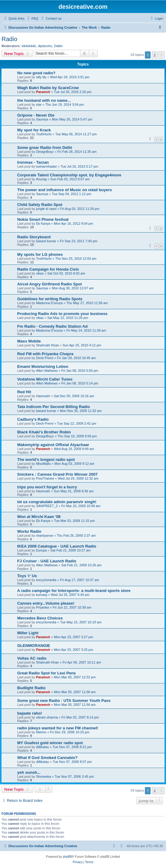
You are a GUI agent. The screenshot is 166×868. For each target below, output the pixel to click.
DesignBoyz (45, 152)
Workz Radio (29, 531)
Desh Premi (45, 358)
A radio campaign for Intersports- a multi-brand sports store (74, 591)
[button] (161, 55)
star (39, 104)
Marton (41, 732)
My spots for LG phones (40, 254)
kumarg (41, 595)
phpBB (67, 857)
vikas (40, 273)
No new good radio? (36, 73)
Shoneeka (43, 776)
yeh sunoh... (29, 772)
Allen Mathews (47, 371)
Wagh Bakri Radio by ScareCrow (48, 88)
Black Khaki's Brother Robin (44, 432)
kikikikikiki (29, 46)
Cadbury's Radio (33, 419)
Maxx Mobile (29, 341)
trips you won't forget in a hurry (47, 487)
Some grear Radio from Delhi (45, 148)
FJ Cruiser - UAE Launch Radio (47, 561)
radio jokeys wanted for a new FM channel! (58, 728)
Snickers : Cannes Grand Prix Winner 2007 (57, 474)
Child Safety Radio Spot (40, 205)
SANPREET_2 (47, 506)
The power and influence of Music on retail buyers (65, 190)
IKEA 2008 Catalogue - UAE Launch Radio (57, 546)
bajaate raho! (30, 713)
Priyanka (42, 607)
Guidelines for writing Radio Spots (50, 299)
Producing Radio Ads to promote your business (62, 314)
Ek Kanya (43, 223)
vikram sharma (47, 717)
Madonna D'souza (49, 303)
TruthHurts (44, 134)
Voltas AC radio (32, 658)
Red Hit (24, 392)
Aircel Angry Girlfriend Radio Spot (49, 284)
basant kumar (46, 241)
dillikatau (42, 747)
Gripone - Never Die (36, 115)
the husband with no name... (44, 100)
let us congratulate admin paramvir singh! (57, 502)
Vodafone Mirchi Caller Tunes (45, 379)
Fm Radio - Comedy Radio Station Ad (52, 326)
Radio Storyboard (34, 237)
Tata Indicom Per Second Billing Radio (54, 407)
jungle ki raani (46, 209)
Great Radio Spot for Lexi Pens (46, 673)
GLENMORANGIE (34, 646)
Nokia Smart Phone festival (43, 219)
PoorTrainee (45, 478)
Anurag (41, 179)
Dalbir (58, 46)
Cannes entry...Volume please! (46, 603)
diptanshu (45, 46)
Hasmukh (43, 396)
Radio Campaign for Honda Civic (48, 269)
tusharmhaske (46, 166)
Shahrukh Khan (47, 345)
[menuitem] (32, 18)
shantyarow (44, 535)
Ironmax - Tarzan (33, 162)
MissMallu (43, 464)
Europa (41, 550)
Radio (9, 39)
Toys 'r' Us (27, 576)
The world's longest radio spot (46, 460)
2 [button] (155, 55)
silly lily (41, 77)
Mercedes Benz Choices (40, 618)
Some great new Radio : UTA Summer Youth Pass (64, 701)
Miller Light (28, 633)
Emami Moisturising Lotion (43, 366)
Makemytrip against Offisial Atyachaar (53, 445)
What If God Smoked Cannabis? (47, 758)
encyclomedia (46, 580)
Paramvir (43, 92)
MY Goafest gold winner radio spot (50, 743)
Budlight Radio (31, 688)
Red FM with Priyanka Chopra (45, 354)
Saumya (42, 119)
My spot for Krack (34, 130)
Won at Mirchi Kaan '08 (39, 517)
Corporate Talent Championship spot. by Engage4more (69, 175)
